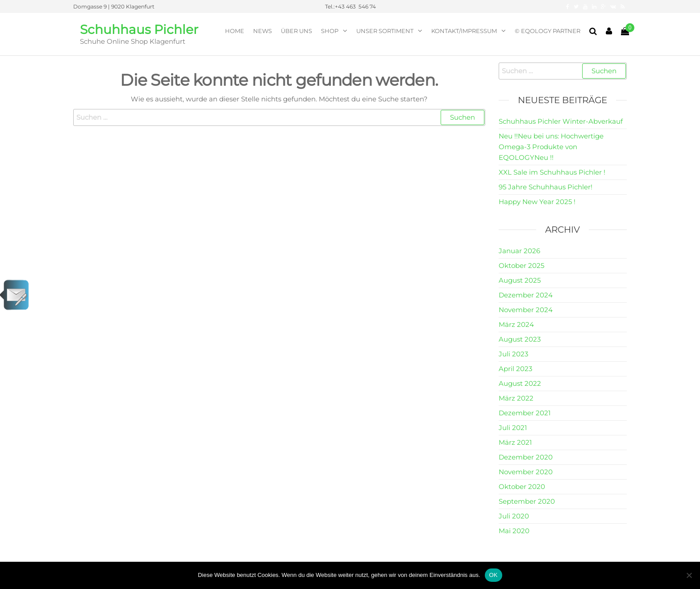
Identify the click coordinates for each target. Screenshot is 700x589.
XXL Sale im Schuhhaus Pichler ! (552, 172)
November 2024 (526, 310)
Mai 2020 (514, 531)
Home (235, 31)
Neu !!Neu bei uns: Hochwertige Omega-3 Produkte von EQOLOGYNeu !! (551, 147)
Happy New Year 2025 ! (537, 202)
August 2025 (520, 280)
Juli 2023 (513, 354)
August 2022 (520, 383)
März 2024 (516, 324)
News (262, 31)
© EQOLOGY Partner (548, 31)
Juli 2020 (514, 516)
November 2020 (526, 472)
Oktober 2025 (521, 265)
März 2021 (515, 442)
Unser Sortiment (385, 31)
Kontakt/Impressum (464, 31)
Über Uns (296, 31)
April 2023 (515, 369)
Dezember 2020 (526, 457)
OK (494, 575)
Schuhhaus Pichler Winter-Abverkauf (561, 121)
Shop (330, 31)
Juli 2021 (513, 428)
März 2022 (516, 398)
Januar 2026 (519, 251)
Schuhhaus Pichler (139, 29)
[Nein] (689, 575)
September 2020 (527, 501)
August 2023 (520, 339)
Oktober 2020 (522, 487)
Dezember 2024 (526, 295)
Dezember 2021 (525, 413)
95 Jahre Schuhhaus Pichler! (546, 187)
